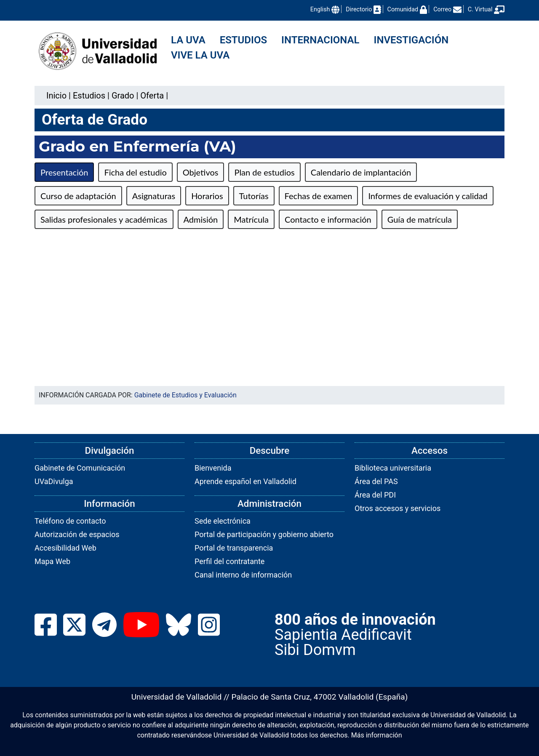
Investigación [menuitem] (411, 40)
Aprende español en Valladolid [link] (245, 481)
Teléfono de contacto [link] (70, 521)
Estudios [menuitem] (243, 40)
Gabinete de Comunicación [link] (80, 468)
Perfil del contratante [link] (229, 561)
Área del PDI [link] (375, 495)
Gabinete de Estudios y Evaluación (185, 395)
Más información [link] (377, 735)
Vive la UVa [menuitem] (200, 55)
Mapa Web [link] (52, 561)
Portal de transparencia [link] (234, 548)
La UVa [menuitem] (188, 40)
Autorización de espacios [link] (77, 534)
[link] (89, 96)
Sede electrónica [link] (223, 521)
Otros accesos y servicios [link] (398, 508)
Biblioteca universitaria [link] (393, 468)
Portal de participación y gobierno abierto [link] (264, 534)
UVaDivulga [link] (54, 481)
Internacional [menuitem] (320, 40)
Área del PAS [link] (376, 481)
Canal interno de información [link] (243, 575)
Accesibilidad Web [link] (65, 548)
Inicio (56, 96)
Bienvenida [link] (213, 468)
